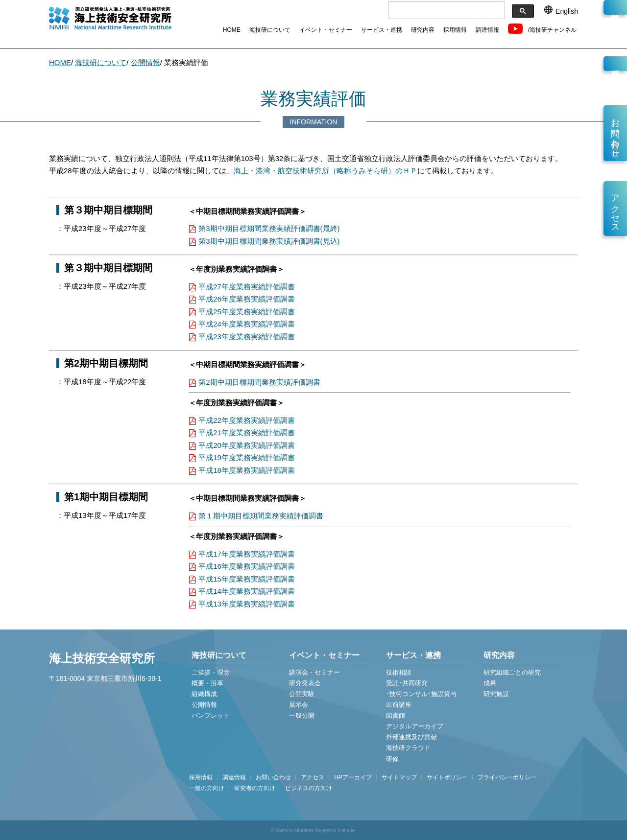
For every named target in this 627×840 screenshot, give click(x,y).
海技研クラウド (408, 748)
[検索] (446, 11)
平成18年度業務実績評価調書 (242, 470)
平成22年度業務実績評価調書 (242, 420)
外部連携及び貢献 (411, 737)
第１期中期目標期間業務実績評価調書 (256, 516)
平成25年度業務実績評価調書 (242, 312)
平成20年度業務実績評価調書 (242, 445)
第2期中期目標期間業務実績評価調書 (254, 382)
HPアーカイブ (353, 777)
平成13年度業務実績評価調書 (242, 604)
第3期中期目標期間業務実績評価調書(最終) (264, 228)
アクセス (615, 209)
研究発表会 (305, 683)
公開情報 (145, 62)
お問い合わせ (615, 133)
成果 (490, 683)
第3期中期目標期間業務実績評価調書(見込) (264, 241)
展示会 (299, 705)
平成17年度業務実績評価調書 (242, 554)
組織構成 (204, 694)
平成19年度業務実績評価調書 (242, 457)
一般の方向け (207, 788)
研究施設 (496, 694)
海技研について (270, 30)
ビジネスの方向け (309, 788)
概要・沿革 (207, 683)
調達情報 (487, 30)
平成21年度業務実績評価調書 (242, 432)
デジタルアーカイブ (415, 726)
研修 (392, 759)
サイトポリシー (447, 777)
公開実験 (302, 694)
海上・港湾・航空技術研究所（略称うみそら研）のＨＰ (326, 171)
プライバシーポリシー (507, 777)
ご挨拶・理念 (211, 672)
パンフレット (211, 715)
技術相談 (399, 672)
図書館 (396, 715)
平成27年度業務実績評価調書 (242, 287)
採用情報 (455, 30)
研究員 (615, 64)
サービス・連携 (382, 30)
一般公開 (302, 715)
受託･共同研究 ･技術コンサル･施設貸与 (421, 688)
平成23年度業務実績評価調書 (242, 337)
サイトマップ (399, 777)
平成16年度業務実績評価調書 (242, 566)
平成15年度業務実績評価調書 (242, 579)
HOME (232, 30)
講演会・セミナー (314, 672)
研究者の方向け (255, 788)
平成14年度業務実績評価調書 (242, 591)
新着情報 (615, 7)
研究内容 (423, 30)
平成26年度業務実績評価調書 (242, 299)
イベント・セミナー (326, 30)
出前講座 (399, 705)
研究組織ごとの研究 (512, 672)
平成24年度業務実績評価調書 (242, 324)
